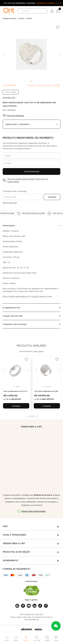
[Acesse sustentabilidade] (32, 591)
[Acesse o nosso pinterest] (46, 606)
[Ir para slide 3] (18, 387)
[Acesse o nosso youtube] (29, 606)
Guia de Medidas (16, 115)
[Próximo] (27, 370)
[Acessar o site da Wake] (38, 629)
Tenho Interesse (32, 171)
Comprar (16, 406)
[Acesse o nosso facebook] (23, 606)
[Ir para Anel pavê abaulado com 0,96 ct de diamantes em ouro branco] (47, 383)
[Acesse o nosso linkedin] (34, 606)
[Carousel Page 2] (33, 81)
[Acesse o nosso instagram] (17, 606)
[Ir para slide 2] (17, 387)
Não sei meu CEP (10, 203)
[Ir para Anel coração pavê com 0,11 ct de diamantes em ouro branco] (16, 383)
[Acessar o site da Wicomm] (26, 629)
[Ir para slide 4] (50, 387)
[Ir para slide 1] (14, 387)
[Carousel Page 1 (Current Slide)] (31, 81)
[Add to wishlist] (58, 28)
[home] (9, 11)
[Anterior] (5, 370)
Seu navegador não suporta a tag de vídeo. (32, 461)
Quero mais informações (34, 511)
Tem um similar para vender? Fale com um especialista (28, 180)
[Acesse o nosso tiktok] (40, 606)
